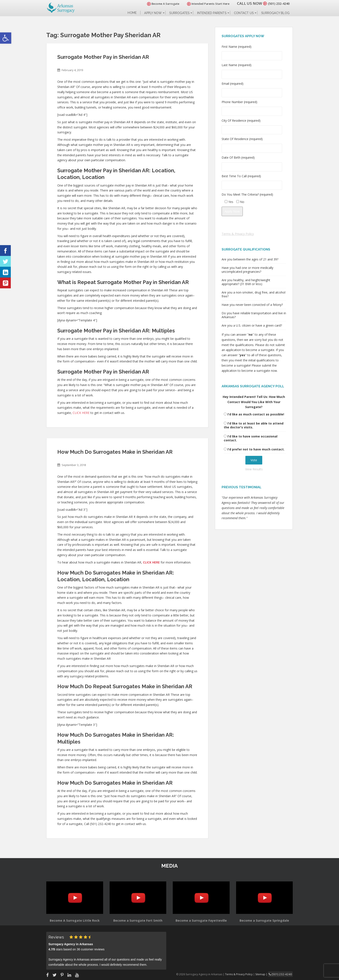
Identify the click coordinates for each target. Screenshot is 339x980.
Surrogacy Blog (275, 13)
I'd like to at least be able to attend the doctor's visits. (254, 425)
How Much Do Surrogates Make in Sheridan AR (115, 452)
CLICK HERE (81, 413)
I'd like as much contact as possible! (256, 414)
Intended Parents (212, 13)
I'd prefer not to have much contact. (256, 449)
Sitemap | (266, 974)
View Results (254, 469)
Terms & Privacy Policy (238, 234)
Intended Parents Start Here (204, 4)
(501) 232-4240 (276, 3)
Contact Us (244, 13)
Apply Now (153, 13)
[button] (6, 38)
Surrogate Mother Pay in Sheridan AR (103, 57)
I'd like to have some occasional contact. (251, 438)
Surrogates (179, 13)
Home (132, 13)
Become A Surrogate (158, 4)
